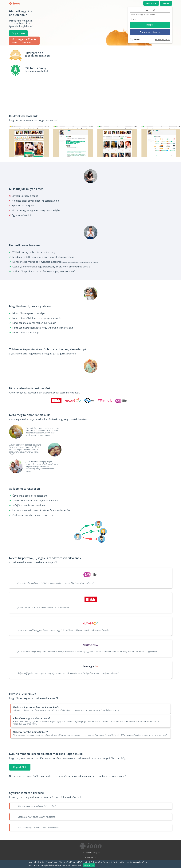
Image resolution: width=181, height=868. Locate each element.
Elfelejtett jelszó (163, 40)
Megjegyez (135, 39)
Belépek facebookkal (150, 32)
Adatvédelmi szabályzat (91, 853)
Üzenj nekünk (90, 857)
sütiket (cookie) (46, 862)
